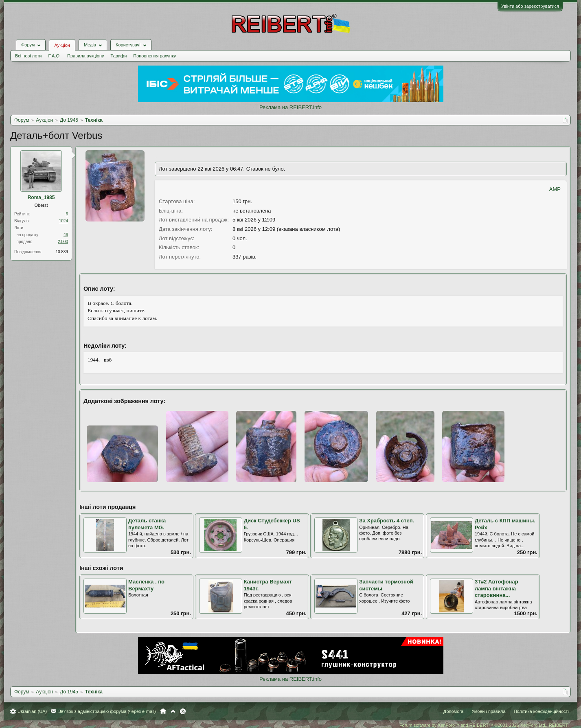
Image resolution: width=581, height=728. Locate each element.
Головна (163, 711)
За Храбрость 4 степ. (387, 521)
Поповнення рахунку (155, 56)
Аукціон (62, 45)
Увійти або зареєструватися (530, 6)
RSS (183, 711)
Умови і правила (488, 711)
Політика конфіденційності (541, 711)
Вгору (173, 711)
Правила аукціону (86, 56)
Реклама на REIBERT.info (290, 107)
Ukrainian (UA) (32, 711)
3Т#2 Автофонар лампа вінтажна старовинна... (497, 588)
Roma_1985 (41, 197)
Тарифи (119, 56)
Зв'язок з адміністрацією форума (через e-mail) (107, 711)
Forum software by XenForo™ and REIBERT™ (484, 725)
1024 (64, 221)
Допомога (453, 711)
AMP (555, 189)
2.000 (63, 242)
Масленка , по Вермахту (146, 585)
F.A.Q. (54, 56)
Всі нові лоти (28, 56)
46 (66, 235)
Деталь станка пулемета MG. (147, 524)
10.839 (62, 252)
